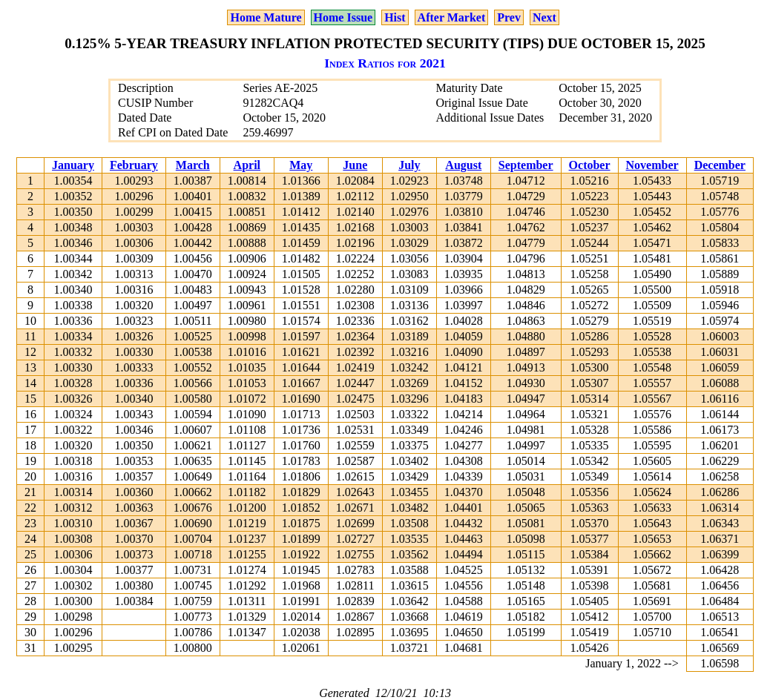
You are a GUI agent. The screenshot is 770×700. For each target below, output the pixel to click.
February (134, 165)
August (463, 165)
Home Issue (343, 17)
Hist (395, 17)
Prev (509, 17)
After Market (452, 17)
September (526, 165)
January (73, 165)
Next (544, 17)
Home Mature (266, 17)
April (247, 165)
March (193, 165)
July (409, 165)
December (720, 165)
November (652, 165)
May (301, 165)
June (355, 165)
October (590, 165)
